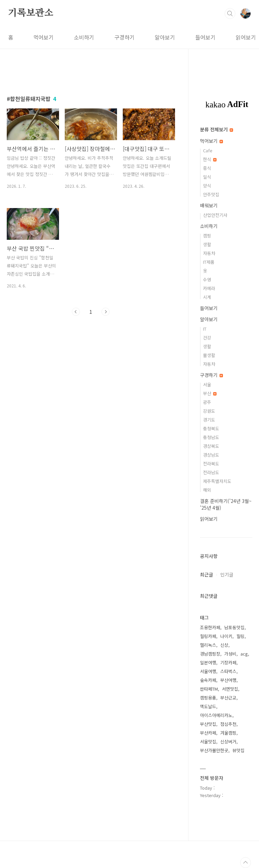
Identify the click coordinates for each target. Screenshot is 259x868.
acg (244, 654)
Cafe (208, 150)
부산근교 (228, 698)
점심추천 (228, 724)
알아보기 (165, 37)
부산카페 (208, 733)
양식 (207, 186)
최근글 (207, 575)
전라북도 (211, 464)
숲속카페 (208, 680)
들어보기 (205, 37)
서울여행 (208, 671)
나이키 (226, 636)
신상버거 (228, 742)
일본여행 (208, 662)
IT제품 (209, 262)
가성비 (230, 654)
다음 (106, 312)
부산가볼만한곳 (214, 750)
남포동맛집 (234, 627)
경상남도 (211, 455)
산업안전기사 (215, 215)
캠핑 (207, 236)
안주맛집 (211, 194)
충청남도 (211, 437)
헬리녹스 (208, 645)
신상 (224, 645)
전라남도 (211, 472)
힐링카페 (208, 636)
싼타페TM (209, 689)
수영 (207, 279)
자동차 (209, 253)
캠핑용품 (208, 698)
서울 (207, 385)
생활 (207, 244)
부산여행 (228, 680)
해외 (207, 490)
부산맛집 (208, 724)
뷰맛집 (238, 750)
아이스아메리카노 (216, 715)
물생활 (209, 355)
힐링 (240, 636)
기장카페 (228, 662)
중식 (207, 168)
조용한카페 (210, 627)
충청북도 (211, 428)
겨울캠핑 (228, 733)
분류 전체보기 (217, 129)
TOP (246, 863)
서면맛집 (230, 689)
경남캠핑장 (210, 654)
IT (205, 329)
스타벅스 (228, 671)
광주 (207, 402)
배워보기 (209, 205)
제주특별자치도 (217, 481)
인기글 (227, 575)
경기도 (209, 420)
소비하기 (84, 37)
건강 (207, 338)
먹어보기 (44, 37)
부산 (210, 393)
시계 (207, 297)
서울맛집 (208, 742)
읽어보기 (246, 37)
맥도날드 (208, 706)
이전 (76, 312)
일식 (207, 177)
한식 (210, 159)
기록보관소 (31, 13)
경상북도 (211, 446)
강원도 (209, 411)
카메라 (209, 288)
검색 (230, 14)
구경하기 (124, 37)
